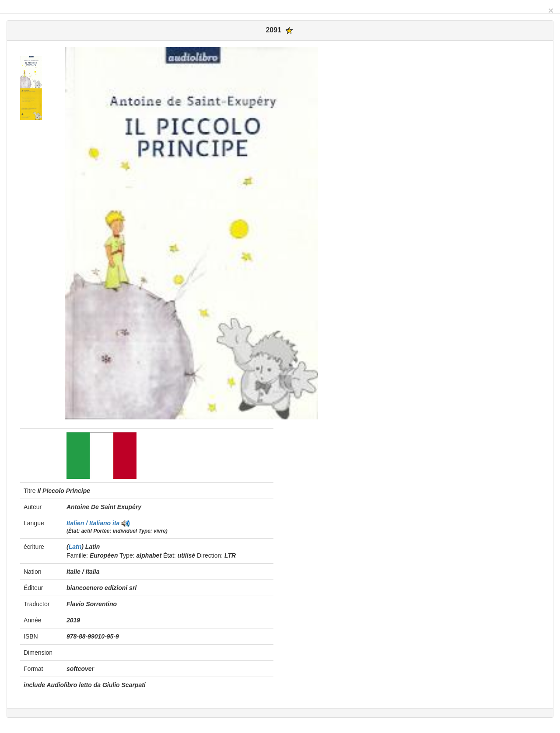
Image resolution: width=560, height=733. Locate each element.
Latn (75, 547)
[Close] (551, 10)
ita (116, 523)
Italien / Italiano (89, 523)
